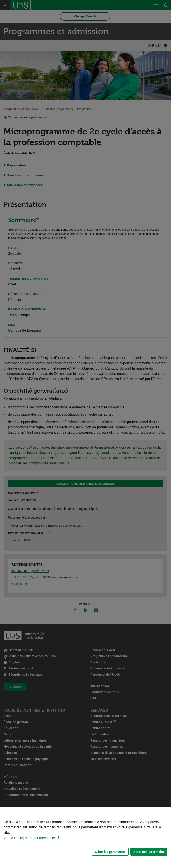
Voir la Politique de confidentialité (29, 838)
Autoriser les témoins (149, 852)
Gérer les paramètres (110, 852)
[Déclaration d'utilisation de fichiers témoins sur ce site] (85, 838)
